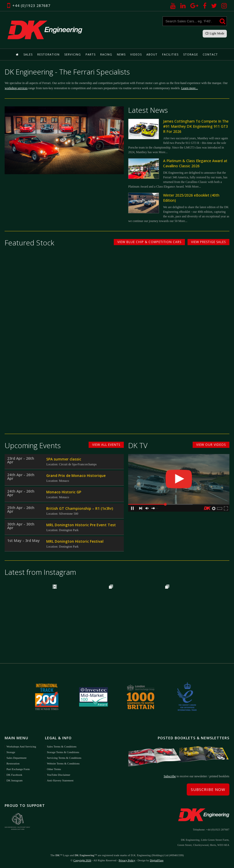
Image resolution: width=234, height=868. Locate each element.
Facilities (170, 54)
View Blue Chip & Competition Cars (149, 242)
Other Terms (54, 769)
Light (215, 33)
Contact (210, 54)
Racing (106, 54)
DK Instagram (15, 780)
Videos (136, 54)
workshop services (16, 88)
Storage (191, 54)
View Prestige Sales (208, 242)
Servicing (73, 54)
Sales (28, 54)
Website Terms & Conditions (63, 763)
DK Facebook (14, 775)
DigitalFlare (157, 860)
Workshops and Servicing (21, 746)
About (152, 54)
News (121, 54)
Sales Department (16, 758)
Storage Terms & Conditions (63, 752)
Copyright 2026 (82, 860)
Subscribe (170, 776)
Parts (91, 54)
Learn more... (190, 88)
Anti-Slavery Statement (60, 780)
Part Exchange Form (18, 769)
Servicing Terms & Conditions (64, 758)
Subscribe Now (208, 789)
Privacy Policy (127, 860)
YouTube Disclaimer (58, 775)
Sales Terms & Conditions (62, 746)
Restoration (48, 54)
